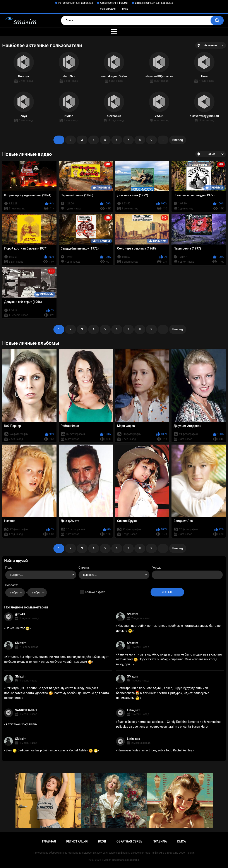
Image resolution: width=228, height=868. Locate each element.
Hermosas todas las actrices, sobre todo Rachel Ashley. (155, 750)
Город (156, 567)
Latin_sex (133, 710)
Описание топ (18, 628)
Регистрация (108, 9)
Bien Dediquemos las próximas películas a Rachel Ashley (52, 750)
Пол (8, 567)
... (163, 140)
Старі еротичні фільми (114, 3)
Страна (84, 567)
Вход (125, 9)
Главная (49, 841)
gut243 (20, 614)
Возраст (11, 585)
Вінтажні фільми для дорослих (154, 3)
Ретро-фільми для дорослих (75, 3)
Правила (160, 841)
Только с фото (95, 592)
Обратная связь (129, 841)
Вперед (178, 140)
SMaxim (133, 614)
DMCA (182, 841)
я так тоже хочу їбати (21, 724)
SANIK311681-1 (26, 710)
